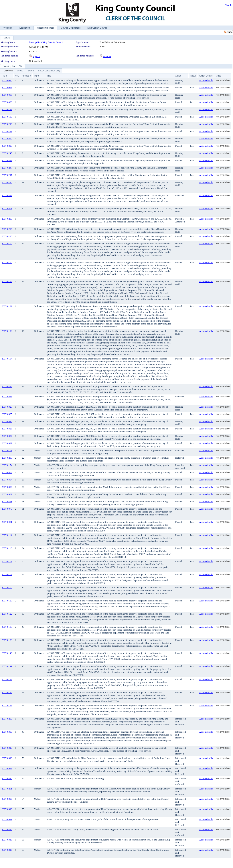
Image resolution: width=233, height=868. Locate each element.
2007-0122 (7, 614)
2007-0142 (7, 679)
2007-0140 (7, 653)
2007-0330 (7, 778)
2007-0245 (7, 153)
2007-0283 (7, 458)
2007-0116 (7, 548)
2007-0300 (7, 732)
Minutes (107, 56)
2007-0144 (7, 692)
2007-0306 (7, 487)
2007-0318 (7, 748)
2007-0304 (7, 480)
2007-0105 (7, 450)
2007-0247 (7, 168)
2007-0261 (7, 789)
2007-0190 (7, 244)
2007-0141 (7, 666)
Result (193, 76)
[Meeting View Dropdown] (49, 71)
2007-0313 (7, 840)
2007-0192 (7, 281)
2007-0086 (7, 95)
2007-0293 (7, 209)
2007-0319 (7, 758)
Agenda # (26, 76)
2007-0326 (7, 421)
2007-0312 (7, 829)
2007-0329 (7, 768)
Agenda (36, 56)
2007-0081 (7, 522)
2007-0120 (7, 601)
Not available (36, 61)
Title (49, 76)
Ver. (17, 76)
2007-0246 (7, 182)
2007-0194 (7, 331)
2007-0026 (7, 80)
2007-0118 (7, 574)
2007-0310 (7, 809)
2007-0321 (7, 502)
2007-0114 (7, 535)
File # (4, 76)
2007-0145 (7, 706)
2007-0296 (7, 799)
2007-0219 (7, 124)
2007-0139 (7, 640)
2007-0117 (7, 561)
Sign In (229, 5)
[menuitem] (8, 71)
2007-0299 (7, 719)
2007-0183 (7, 109)
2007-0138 (7, 627)
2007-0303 (7, 472)
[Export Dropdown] (31, 71)
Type (36, 76)
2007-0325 (7, 407)
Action (178, 76)
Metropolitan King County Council (46, 42)
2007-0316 (7, 850)
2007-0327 (7, 436)
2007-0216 (7, 386)
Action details (206, 80)
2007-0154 (7, 465)
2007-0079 (7, 509)
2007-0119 (7, 588)
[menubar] (31, 71)
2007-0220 (7, 139)
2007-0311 (7, 819)
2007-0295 (7, 229)
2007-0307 (7, 494)
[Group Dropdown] (20, 71)
